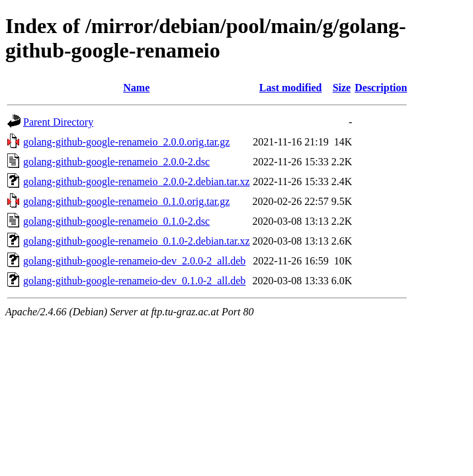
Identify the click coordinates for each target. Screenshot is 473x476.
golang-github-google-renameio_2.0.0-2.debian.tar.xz (137, 181)
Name (136, 88)
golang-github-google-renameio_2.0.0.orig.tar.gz (126, 142)
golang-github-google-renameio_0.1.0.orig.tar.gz (126, 201)
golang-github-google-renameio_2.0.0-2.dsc (116, 162)
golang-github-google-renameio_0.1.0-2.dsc (116, 221)
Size (342, 88)
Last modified (291, 88)
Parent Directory (58, 122)
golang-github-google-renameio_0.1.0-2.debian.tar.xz (137, 241)
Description (381, 88)
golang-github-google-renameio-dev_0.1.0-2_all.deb (134, 281)
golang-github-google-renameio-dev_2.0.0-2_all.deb (134, 261)
